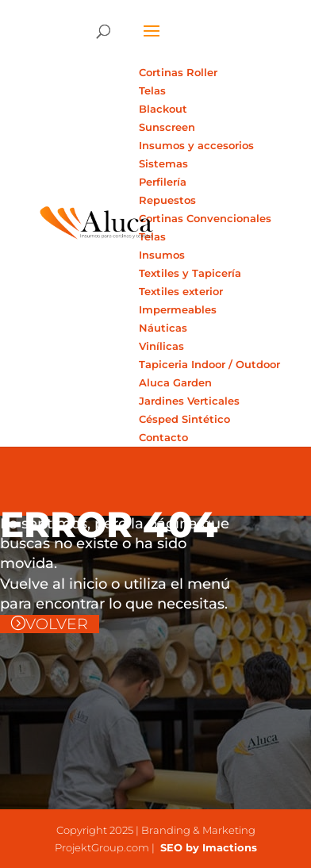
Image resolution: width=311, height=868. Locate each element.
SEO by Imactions (207, 847)
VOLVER (57, 624)
